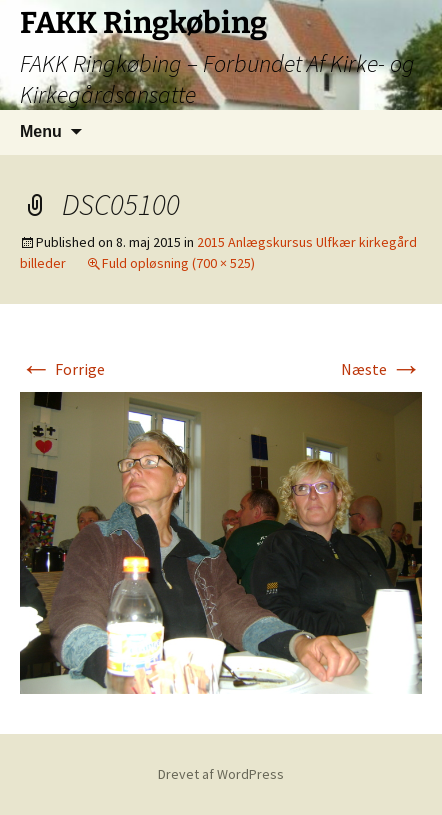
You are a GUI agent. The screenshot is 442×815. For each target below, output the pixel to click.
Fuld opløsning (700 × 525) (178, 263)
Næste (381, 369)
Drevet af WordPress (221, 774)
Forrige (62, 369)
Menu (41, 131)
